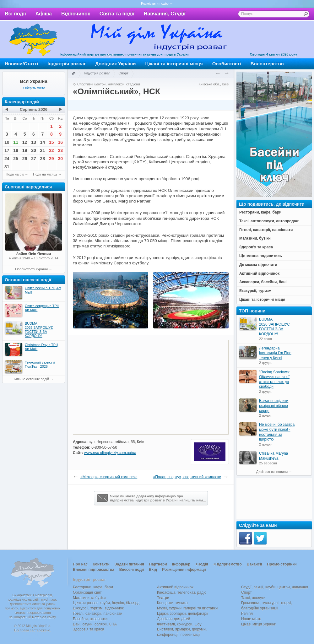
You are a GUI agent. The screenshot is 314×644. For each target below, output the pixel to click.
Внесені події (132, 570)
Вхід (153, 570)
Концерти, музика (172, 603)
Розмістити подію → (157, 3)
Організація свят (87, 593)
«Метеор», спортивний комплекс (109, 477)
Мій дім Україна (33, 40)
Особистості (227, 64)
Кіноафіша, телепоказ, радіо (182, 593)
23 (60, 150)
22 (51, 150)
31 (7, 167)
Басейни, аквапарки (90, 619)
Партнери (158, 564)
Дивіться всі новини (272, 472)
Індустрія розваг (67, 64)
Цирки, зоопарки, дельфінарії (183, 614)
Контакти (101, 564)
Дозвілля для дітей (173, 619)
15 (51, 142)
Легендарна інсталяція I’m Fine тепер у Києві (275, 353)
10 (7, 142)
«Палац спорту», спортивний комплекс (187, 477)
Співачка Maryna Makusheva (273, 456)
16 (60, 142)
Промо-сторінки (282, 564)
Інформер (181, 564)
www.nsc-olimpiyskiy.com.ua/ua (110, 453)
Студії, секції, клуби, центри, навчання (275, 587)
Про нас (80, 564)
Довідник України (115, 64)
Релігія (247, 614)
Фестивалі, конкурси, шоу (179, 624)
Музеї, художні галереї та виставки (187, 608)
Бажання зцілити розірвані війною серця (274, 406)
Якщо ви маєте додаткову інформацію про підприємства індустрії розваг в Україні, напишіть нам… (152, 498)
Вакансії (254, 564)
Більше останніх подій (31, 379)
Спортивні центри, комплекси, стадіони (109, 84)
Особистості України (31, 269)
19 (25, 150)
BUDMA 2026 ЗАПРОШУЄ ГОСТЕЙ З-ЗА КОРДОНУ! (274, 327)
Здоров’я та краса (89, 629)
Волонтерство (267, 64)
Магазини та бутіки (89, 598)
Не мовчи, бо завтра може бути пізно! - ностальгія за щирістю (277, 432)
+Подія (202, 564)
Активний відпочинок (175, 587)
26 (25, 159)
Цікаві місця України (259, 624)
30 (60, 159)
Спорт (123, 73)
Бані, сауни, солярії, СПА (95, 624)
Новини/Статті (21, 64)
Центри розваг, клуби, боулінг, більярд (106, 603)
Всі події (15, 14)
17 (7, 150)
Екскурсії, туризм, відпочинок (98, 608)
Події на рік (15, 174)
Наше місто (251, 619)
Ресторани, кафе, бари (93, 587)
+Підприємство (227, 564)
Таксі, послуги (253, 598)
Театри (163, 598)
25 (16, 159)
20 (34, 150)
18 (16, 150)
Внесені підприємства (94, 570)
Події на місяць (45, 174)
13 (34, 142)
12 (25, 142)
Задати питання (129, 564)
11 (16, 142)
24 (7, 159)
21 (43, 150)
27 (34, 159)
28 (43, 159)
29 (51, 159)
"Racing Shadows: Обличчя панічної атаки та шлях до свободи (274, 379)
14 (43, 142)
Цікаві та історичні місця (174, 64)
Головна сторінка (73, 74)
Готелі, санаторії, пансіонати (98, 614)
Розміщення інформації (184, 570)
